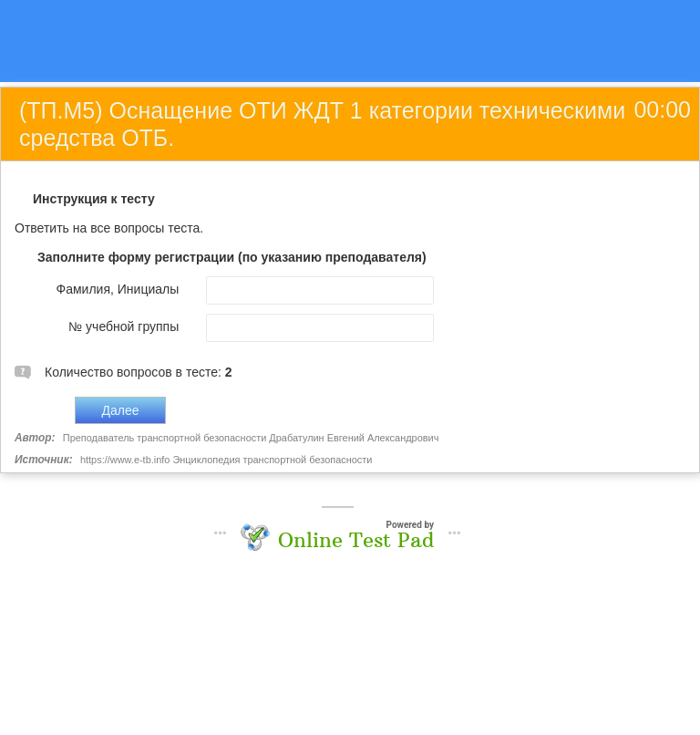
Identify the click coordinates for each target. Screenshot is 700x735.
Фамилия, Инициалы (118, 289)
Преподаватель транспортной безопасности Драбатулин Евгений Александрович (251, 438)
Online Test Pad (356, 540)
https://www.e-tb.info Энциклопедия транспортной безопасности (226, 460)
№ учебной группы (124, 326)
